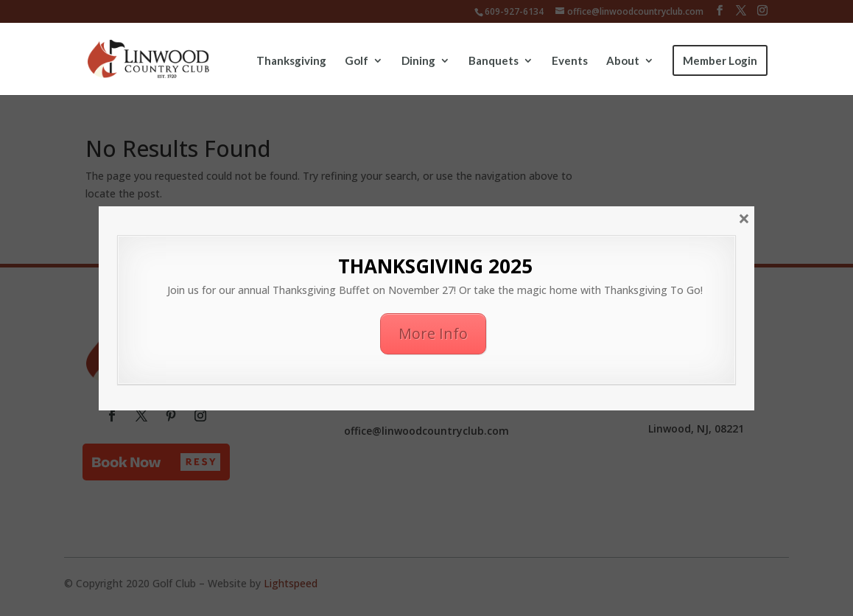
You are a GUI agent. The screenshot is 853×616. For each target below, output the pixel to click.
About (623, 61)
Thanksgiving (291, 61)
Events (570, 61)
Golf (357, 61)
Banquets (494, 61)
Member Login (720, 60)
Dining (418, 61)
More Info (433, 333)
